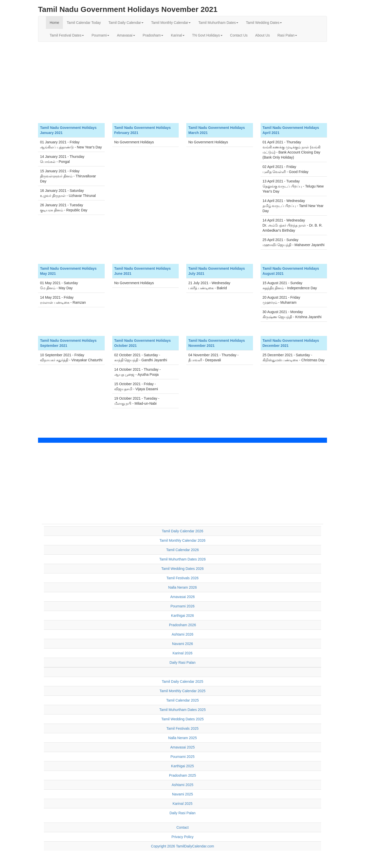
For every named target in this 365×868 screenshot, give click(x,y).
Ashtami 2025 (182, 785)
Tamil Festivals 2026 (183, 578)
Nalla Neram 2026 (183, 587)
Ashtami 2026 (182, 634)
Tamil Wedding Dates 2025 (182, 719)
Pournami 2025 (183, 757)
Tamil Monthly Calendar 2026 (182, 540)
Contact (182, 827)
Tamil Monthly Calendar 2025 (182, 691)
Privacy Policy (182, 837)
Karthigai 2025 (182, 766)
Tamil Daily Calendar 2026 (182, 531)
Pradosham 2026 (183, 625)
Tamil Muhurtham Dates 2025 (183, 710)
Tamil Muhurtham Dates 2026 (183, 559)
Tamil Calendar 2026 (182, 550)
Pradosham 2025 (183, 775)
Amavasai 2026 (183, 597)
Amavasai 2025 (183, 747)
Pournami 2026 (183, 606)
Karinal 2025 (183, 804)
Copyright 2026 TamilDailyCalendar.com (183, 846)
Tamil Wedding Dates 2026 (182, 569)
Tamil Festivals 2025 (183, 728)
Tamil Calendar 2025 (182, 700)
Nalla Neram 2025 (183, 738)
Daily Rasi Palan (183, 662)
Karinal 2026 (183, 653)
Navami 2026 (183, 644)
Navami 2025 (183, 794)
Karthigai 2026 (182, 616)
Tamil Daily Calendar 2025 (182, 682)
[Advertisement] (182, 82)
